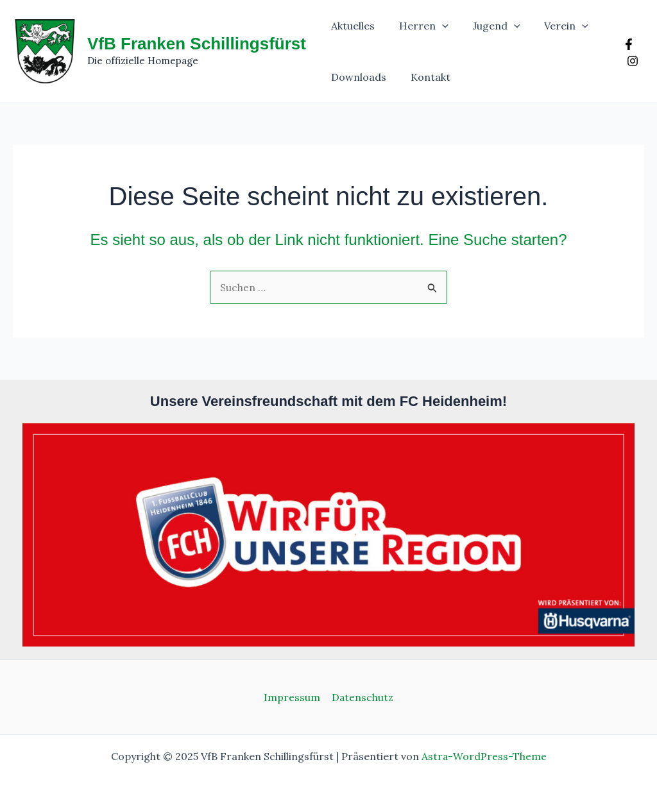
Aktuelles (351, 26)
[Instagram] (631, 61)
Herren (418, 26)
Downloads (357, 77)
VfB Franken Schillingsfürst (197, 44)
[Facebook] (627, 44)
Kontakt (425, 77)
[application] (436, 26)
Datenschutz (362, 697)
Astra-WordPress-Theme (484, 756)
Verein (553, 26)
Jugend (487, 26)
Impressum (292, 697)
